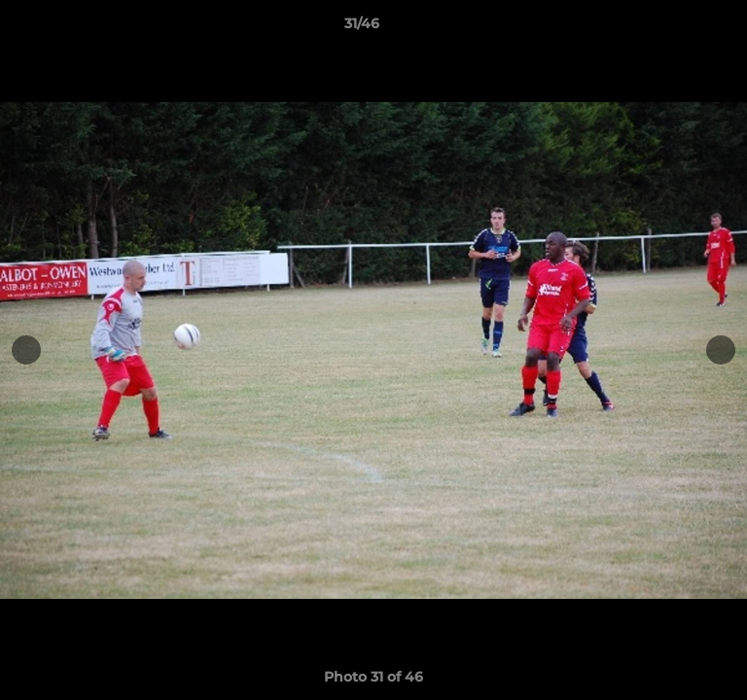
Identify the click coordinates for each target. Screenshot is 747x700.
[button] (677, 28)
